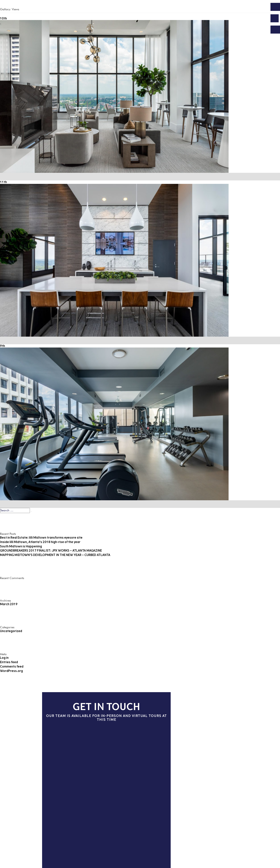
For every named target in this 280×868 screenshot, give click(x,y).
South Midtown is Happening (21, 546)
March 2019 (9, 604)
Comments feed (12, 666)
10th (3, 18)
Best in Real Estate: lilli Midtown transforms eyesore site (41, 538)
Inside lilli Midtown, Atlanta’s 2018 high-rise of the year (40, 542)
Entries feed (9, 662)
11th (3, 182)
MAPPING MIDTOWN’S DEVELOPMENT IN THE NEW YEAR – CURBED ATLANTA (55, 555)
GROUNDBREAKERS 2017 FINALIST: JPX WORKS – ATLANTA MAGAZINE (51, 551)
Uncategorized (11, 631)
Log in (4, 658)
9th (2, 346)
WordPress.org (11, 671)
